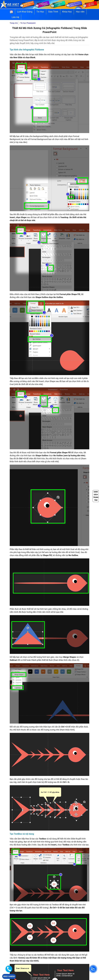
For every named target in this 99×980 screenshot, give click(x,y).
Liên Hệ (15, 17)
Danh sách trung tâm (96, 496)
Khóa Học (67, 12)
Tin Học (40, 12)
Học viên (80, 12)
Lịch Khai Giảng (25, 12)
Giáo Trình (53, 12)
